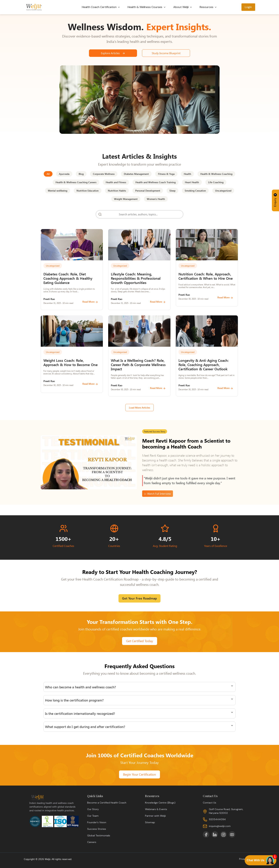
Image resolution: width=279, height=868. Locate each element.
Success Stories (97, 829)
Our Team (93, 816)
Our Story (93, 809)
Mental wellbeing (58, 191)
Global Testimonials (99, 835)
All (48, 174)
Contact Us (210, 803)
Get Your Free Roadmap (139, 598)
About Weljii (183, 7)
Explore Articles (113, 53)
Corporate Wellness (104, 174)
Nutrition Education (88, 191)
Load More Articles (139, 408)
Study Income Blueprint (166, 53)
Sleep (172, 191)
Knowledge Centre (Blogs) (160, 803)
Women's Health (156, 199)
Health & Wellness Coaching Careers (76, 182)
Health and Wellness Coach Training (156, 182)
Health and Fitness (116, 182)
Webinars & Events (156, 809)
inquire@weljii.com (220, 826)
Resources (208, 7)
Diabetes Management (136, 174)
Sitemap (150, 822)
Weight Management (126, 199)
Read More (90, 302)
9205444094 (217, 819)
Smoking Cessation (195, 191)
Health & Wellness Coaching (216, 174)
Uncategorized (223, 191)
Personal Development (148, 191)
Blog (81, 174)
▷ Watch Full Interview (158, 494)
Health (187, 174)
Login (248, 7)
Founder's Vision (97, 822)
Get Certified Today (140, 641)
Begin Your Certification (139, 774)
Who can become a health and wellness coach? (80, 687)
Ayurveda (64, 174)
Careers (92, 842)
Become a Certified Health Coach (107, 803)
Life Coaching (216, 182)
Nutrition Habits (117, 191)
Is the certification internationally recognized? (80, 713)
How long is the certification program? (74, 700)
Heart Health (192, 182)
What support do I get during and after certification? (85, 727)
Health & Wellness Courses (147, 7)
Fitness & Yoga (166, 174)
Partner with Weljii (155, 816)
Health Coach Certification (101, 7)
